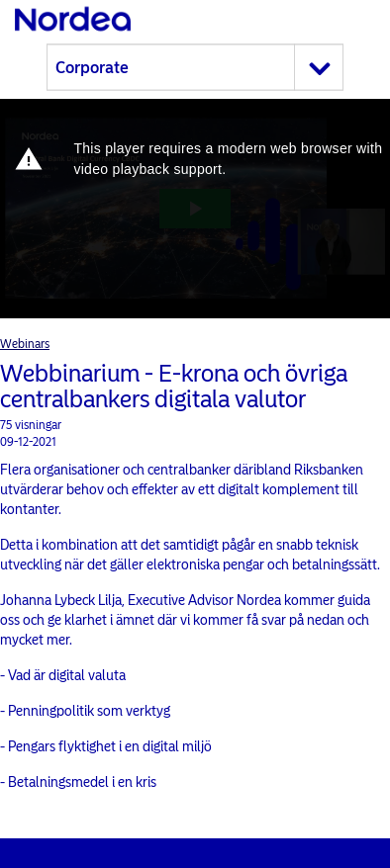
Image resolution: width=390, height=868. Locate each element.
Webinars (25, 344)
